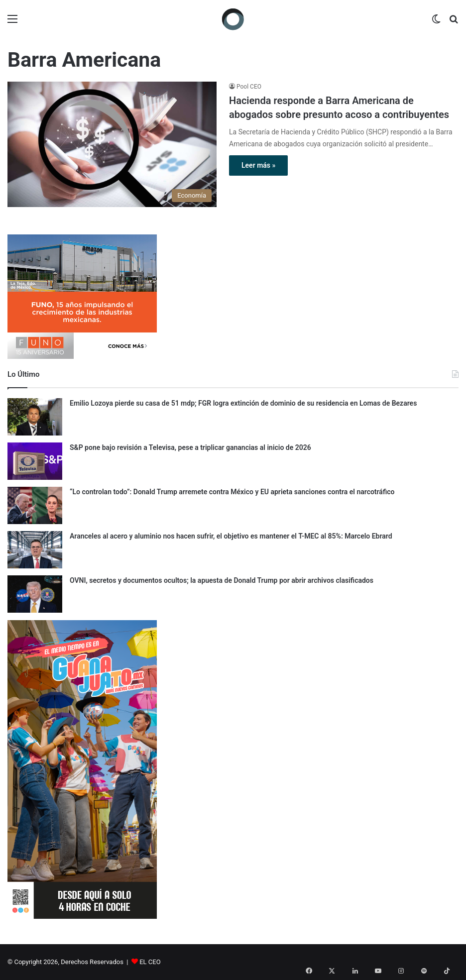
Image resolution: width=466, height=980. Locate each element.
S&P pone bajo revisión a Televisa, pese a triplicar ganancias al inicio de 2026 (190, 447)
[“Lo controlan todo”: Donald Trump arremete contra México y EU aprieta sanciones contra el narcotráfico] (35, 505)
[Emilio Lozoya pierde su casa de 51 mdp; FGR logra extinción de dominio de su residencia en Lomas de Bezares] (35, 417)
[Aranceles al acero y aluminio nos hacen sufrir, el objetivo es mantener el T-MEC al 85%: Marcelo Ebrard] (35, 550)
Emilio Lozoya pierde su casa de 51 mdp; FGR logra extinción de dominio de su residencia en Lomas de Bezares (243, 403)
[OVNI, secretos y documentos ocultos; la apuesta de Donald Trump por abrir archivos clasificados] (35, 594)
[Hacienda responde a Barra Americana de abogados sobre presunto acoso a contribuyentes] (112, 144)
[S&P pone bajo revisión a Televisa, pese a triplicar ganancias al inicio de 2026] (35, 461)
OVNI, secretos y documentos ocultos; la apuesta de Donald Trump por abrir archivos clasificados (222, 580)
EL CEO (150, 962)
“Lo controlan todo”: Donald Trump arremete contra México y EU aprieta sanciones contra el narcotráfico (232, 492)
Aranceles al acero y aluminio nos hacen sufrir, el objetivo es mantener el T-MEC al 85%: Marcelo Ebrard (231, 536)
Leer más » (258, 165)
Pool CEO (249, 87)
